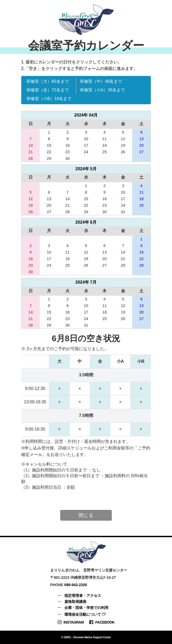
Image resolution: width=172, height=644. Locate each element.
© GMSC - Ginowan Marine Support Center (86, 637)
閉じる (86, 515)
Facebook (102, 622)
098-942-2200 (76, 585)
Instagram (71, 622)
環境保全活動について (83, 614)
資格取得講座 (75, 602)
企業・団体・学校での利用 (86, 608)
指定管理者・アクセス (83, 596)
